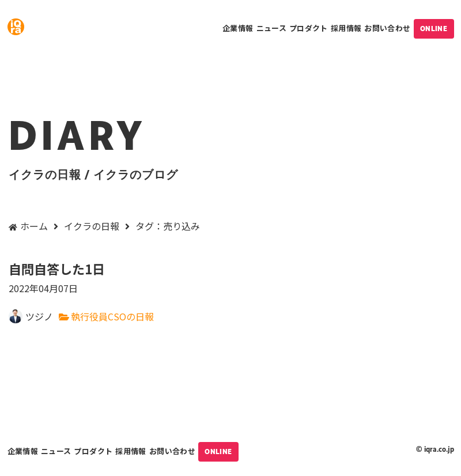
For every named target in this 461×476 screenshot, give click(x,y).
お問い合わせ (387, 28)
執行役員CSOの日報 (112, 316)
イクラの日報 (92, 226)
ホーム (34, 226)
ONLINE (434, 29)
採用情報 (346, 28)
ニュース (271, 28)
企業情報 (238, 28)
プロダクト (309, 28)
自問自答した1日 (231, 278)
